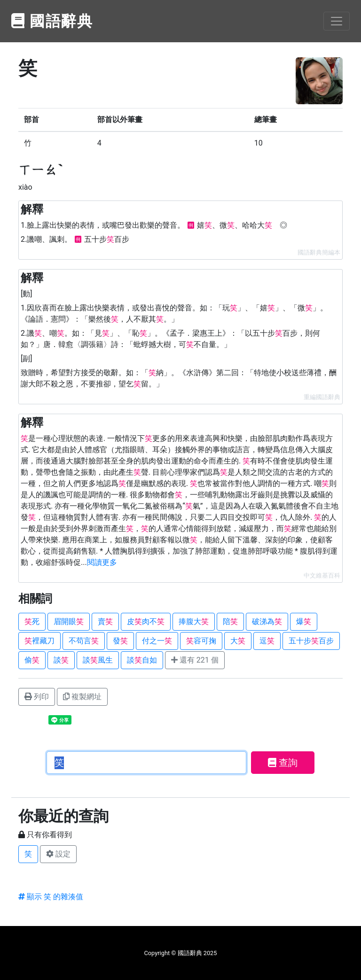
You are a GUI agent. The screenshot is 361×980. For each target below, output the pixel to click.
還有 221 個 (195, 660)
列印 (37, 697)
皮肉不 (146, 621)
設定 (58, 854)
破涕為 (267, 621)
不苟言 (84, 641)
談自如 (142, 660)
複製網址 (82, 697)
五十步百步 (311, 641)
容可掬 (201, 641)
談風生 (98, 660)
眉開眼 (69, 621)
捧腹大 (194, 621)
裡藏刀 (39, 641)
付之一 (157, 641)
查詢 (283, 763)
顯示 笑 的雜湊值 (51, 897)
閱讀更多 (102, 562)
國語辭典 (52, 21)
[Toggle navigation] (337, 21)
